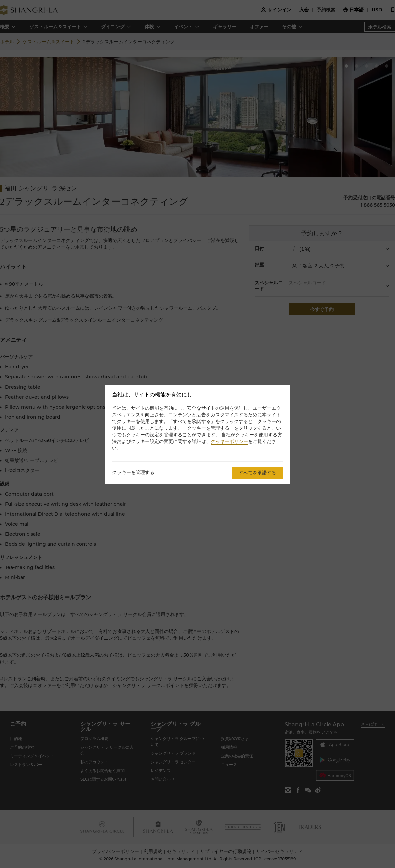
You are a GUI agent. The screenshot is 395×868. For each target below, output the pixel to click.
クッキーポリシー (229, 441)
